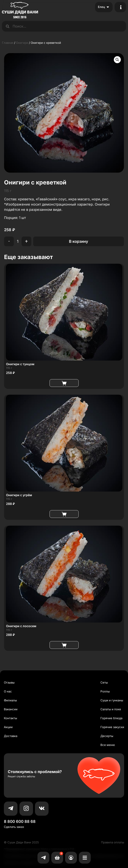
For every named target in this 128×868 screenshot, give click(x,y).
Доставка (11, 736)
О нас (8, 691)
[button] (117, 60)
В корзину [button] (64, 383)
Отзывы (9, 682)
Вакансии (11, 709)
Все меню (108, 745)
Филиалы (10, 700)
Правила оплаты (113, 842)
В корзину (79, 241)
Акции (8, 727)
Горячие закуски (112, 727)
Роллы (105, 691)
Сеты (104, 682)
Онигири (22, 43)
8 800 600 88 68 (20, 821)
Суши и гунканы (112, 700)
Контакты (10, 718)
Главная (8, 43)
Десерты (107, 736)
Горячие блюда (111, 718)
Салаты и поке (111, 709)
